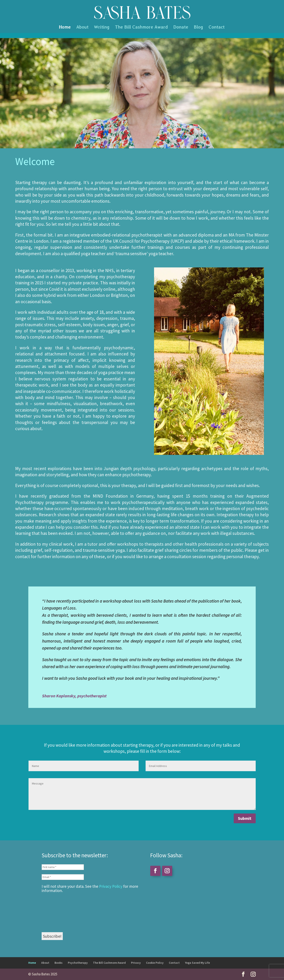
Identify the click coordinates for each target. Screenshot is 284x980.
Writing (102, 28)
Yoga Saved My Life (197, 963)
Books (59, 963)
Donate (181, 28)
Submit (245, 818)
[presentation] (59, 912)
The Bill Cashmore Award (141, 28)
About (82, 28)
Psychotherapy (78, 963)
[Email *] (63, 877)
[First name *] (63, 867)
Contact (217, 28)
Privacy (136, 963)
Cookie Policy (155, 963)
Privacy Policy (111, 886)
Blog (198, 28)
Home (65, 28)
